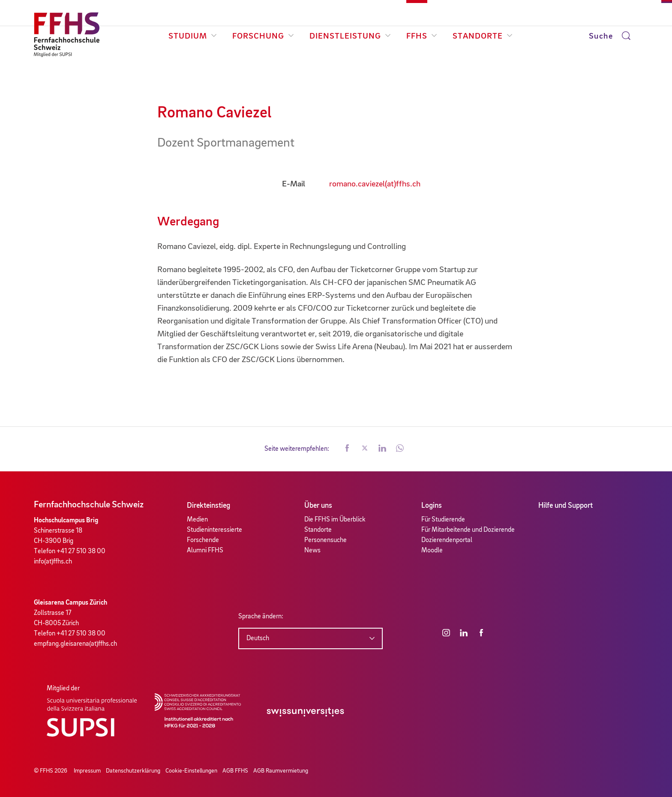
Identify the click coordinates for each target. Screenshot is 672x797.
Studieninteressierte (214, 530)
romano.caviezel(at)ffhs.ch (375, 184)
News (312, 551)
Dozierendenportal (447, 540)
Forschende (203, 540)
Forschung (263, 36)
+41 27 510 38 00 (81, 551)
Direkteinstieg (208, 506)
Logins (432, 506)
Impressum (87, 771)
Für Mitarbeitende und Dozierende (468, 530)
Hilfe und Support (565, 506)
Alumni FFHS (205, 551)
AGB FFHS (235, 771)
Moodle (432, 551)
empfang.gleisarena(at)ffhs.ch (75, 644)
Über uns (318, 506)
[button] (347, 449)
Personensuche (325, 540)
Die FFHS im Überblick (335, 520)
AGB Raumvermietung (281, 771)
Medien (197, 520)
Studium (193, 36)
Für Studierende (443, 520)
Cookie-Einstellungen (191, 771)
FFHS (422, 36)
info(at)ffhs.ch (53, 562)
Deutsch (258, 638)
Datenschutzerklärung (133, 771)
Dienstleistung (350, 36)
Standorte (483, 36)
